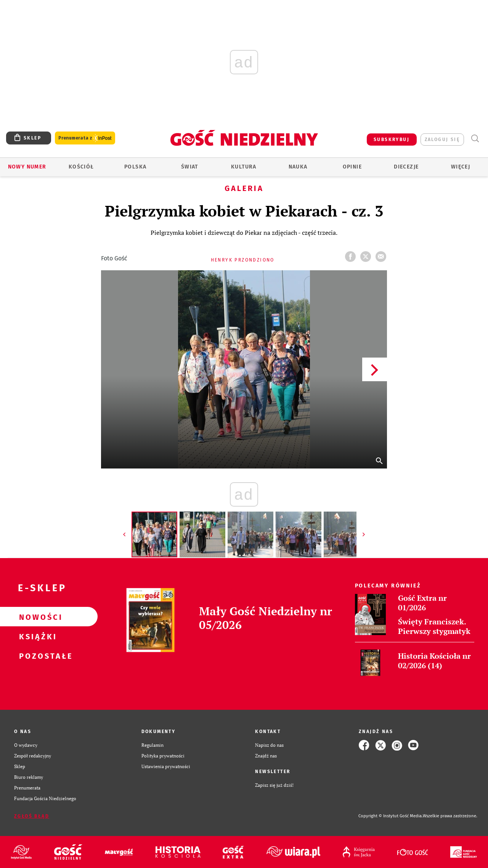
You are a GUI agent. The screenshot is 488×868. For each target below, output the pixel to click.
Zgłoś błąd (32, 816)
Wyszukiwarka (475, 139)
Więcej (461, 167)
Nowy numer (27, 167)
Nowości (37, 617)
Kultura (244, 167)
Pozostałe (37, 656)
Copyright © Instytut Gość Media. (391, 816)
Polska (135, 167)
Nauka (298, 167)
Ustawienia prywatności (166, 766)
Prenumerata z (85, 138)
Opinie (352, 167)
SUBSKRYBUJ (392, 140)
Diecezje (406, 167)
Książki (37, 636)
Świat (190, 167)
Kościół (81, 167)
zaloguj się (442, 140)
